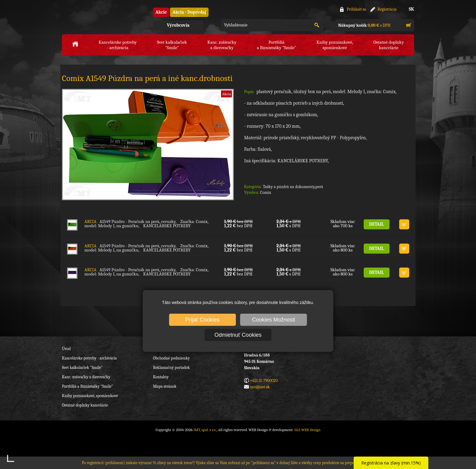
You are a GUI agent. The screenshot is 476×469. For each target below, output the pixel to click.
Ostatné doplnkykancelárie (389, 45)
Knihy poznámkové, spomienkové (90, 396)
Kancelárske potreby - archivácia (89, 358)
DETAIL (377, 224)
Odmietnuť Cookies (238, 335)
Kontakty (161, 377)
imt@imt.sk (260, 387)
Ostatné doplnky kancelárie (85, 405)
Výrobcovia (178, 25)
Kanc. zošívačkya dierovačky (222, 45)
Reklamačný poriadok (171, 368)
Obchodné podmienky (171, 358)
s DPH (364, 25)
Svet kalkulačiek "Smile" (82, 368)
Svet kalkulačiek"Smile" (172, 45)
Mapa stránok (165, 386)
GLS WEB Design (308, 430)
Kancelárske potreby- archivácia (118, 45)
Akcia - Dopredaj (189, 12)
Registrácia (387, 9)
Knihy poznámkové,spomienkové (335, 45)
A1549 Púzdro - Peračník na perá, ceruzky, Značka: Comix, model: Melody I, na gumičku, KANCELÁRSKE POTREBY (146, 224)
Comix (266, 192)
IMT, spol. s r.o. (95, 18)
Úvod (66, 349)
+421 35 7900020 (264, 381)
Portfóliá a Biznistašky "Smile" (87, 386)
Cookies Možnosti (274, 320)
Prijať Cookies (202, 320)
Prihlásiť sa (356, 9)
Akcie (161, 12)
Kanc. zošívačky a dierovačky (86, 377)
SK (411, 9)
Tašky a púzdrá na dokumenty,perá (293, 187)
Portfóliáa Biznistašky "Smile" (276, 45)
